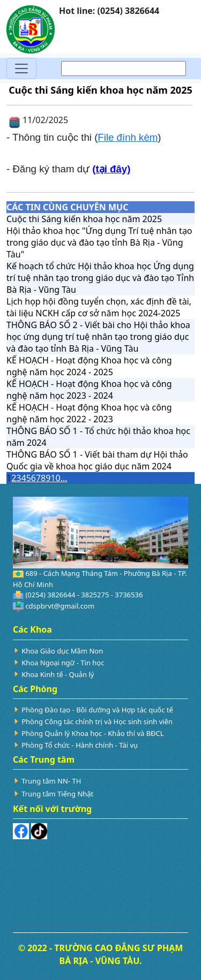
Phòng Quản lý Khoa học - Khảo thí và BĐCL (92, 733)
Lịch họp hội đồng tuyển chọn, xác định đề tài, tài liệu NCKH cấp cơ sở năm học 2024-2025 (99, 307)
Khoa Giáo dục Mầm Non (62, 651)
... (64, 478)
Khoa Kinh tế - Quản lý (58, 674)
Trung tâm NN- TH (51, 781)
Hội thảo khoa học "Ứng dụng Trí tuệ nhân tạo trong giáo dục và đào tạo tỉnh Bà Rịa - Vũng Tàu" (99, 242)
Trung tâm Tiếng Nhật (57, 794)
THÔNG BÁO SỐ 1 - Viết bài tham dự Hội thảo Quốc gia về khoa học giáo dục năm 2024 (97, 460)
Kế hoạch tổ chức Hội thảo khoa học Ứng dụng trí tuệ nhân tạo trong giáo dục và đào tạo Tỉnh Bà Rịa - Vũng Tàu (100, 278)
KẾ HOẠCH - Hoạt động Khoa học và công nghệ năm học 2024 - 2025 (89, 366)
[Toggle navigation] (21, 69)
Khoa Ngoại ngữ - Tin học (63, 663)
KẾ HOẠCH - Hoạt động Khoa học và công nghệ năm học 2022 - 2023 (89, 413)
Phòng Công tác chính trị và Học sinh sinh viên (97, 721)
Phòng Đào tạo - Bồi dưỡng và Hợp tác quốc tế (97, 710)
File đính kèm (128, 137)
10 (55, 478)
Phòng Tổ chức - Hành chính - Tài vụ (80, 745)
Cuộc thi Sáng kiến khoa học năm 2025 (84, 219)
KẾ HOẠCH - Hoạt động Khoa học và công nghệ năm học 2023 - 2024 (89, 390)
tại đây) (113, 169)
